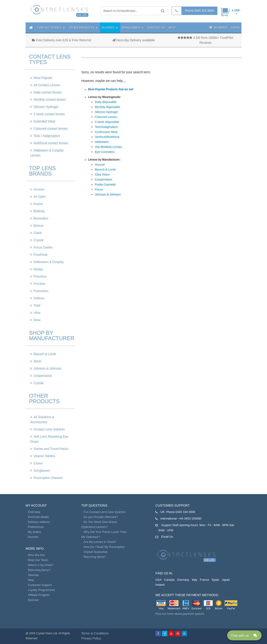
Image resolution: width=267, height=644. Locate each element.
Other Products (83, 28)
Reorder (218, 28)
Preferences (36, 527)
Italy (195, 580)
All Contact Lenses (47, 85)
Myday (38, 269)
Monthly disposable (107, 107)
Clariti (38, 233)
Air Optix (40, 197)
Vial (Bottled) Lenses (108, 147)
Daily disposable (106, 102)
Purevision (41, 291)
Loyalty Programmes (41, 590)
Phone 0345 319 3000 (199, 11)
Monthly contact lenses (50, 100)
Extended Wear (44, 121)
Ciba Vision (102, 174)
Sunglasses (133, 28)
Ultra (37, 313)
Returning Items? (39, 570)
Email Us (167, 537)
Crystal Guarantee (96, 552)
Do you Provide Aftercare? (101, 517)
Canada (169, 580)
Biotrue (38, 226)
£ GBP (236, 10)
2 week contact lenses (49, 114)
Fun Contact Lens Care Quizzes (105, 512)
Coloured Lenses (106, 117)
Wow (37, 320)
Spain (215, 580)
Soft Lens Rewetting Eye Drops (49, 439)
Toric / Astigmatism (47, 136)
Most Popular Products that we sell (111, 89)
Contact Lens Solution (49, 429)
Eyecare (33, 600)
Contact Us (156, 28)
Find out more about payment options (180, 614)
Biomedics (41, 218)
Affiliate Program (39, 595)
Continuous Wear (106, 132)
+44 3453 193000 (190, 518)
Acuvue (39, 189)
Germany (183, 580)
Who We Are (36, 555)
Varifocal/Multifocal (107, 137)
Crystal (38, 240)
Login (235, 28)
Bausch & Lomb (45, 354)
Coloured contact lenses (51, 129)
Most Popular (43, 78)
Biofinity (39, 211)
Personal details (38, 517)
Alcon (37, 361)
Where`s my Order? (41, 565)
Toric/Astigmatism (106, 127)
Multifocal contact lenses (51, 143)
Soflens (39, 298)
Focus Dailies (43, 247)
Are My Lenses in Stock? (100, 542)
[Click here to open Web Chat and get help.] (244, 635)
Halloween (102, 142)
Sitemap (33, 575)
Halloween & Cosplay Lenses (47, 153)
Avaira (38, 204)
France (204, 580)
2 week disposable (107, 122)
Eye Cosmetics (105, 152)
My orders (34, 532)
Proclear (39, 284)
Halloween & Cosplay (49, 262)
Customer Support (40, 585)
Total (37, 305)
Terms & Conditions (95, 633)
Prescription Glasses (48, 478)
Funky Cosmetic (105, 184)
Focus (99, 189)
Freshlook (40, 255)
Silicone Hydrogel (46, 107)
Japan (226, 580)
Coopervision (43, 376)
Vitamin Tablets (44, 456)
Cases (38, 463)
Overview (34, 512)
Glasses (110, 28)
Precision (40, 276)
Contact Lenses (51, 28)
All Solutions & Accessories (42, 420)
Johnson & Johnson (47, 368)
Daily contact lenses (48, 92)
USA (158, 580)
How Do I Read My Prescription (104, 547)
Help (172, 28)
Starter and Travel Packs (51, 449)
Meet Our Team (38, 560)
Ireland (160, 585)
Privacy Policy (91, 638)
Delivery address (39, 522)
